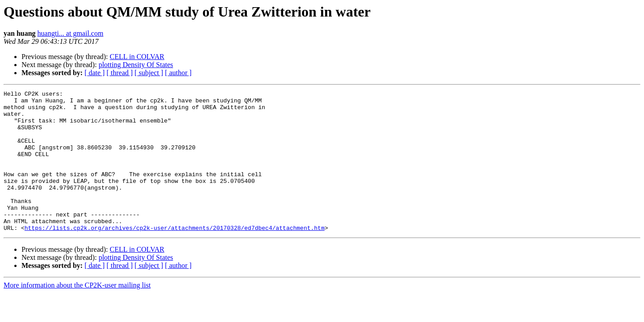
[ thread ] (120, 73)
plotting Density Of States (136, 65)
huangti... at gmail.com (71, 33)
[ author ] (178, 73)
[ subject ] (149, 73)
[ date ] (95, 73)
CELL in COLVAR (137, 57)
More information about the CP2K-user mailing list (77, 313)
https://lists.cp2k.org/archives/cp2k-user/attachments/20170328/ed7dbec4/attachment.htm (175, 256)
